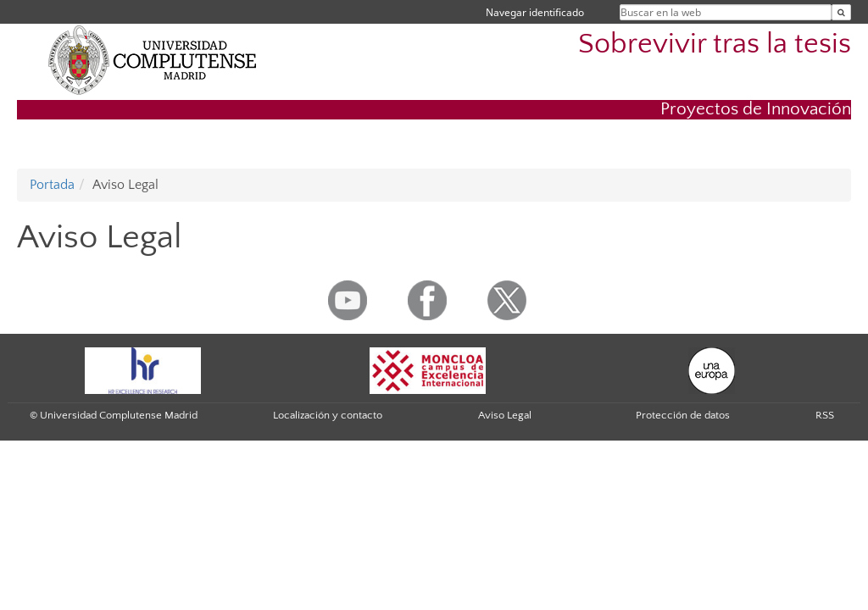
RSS (825, 415)
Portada (52, 185)
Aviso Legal (505, 415)
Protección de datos (683, 415)
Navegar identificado (535, 12)
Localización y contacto (328, 415)
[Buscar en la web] (841, 12)
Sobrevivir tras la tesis (715, 44)
